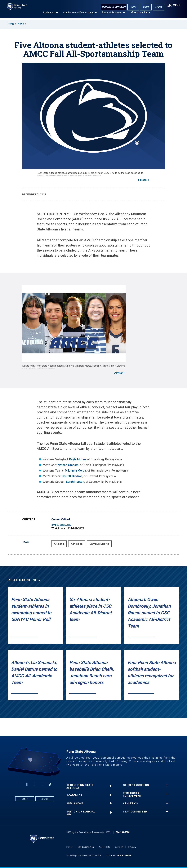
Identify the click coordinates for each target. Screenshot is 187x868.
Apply (158, 7)
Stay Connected (135, 812)
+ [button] (111, 786)
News (21, 24)
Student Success (111, 15)
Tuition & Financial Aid (81, 813)
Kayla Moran (77, 459)
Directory (132, 847)
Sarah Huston (75, 482)
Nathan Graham (68, 465)
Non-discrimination (86, 847)
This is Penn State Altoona (80, 787)
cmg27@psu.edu (61, 525)
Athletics (77, 544)
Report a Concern (113, 7)
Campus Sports (99, 544)
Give (133, 7)
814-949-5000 (123, 832)
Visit (145, 7)
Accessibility (104, 847)
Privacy (69, 847)
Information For (138, 15)
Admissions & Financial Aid (78, 15)
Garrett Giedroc (72, 476)
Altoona (59, 544)
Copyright (119, 847)
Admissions (75, 803)
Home (11, 24)
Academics (48, 15)
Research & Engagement (132, 795)
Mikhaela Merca (75, 471)
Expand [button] (143, 180)
